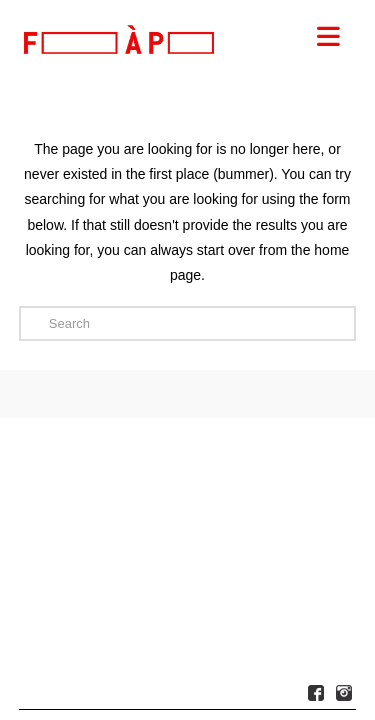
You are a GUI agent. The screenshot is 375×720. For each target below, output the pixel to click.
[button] (329, 37)
